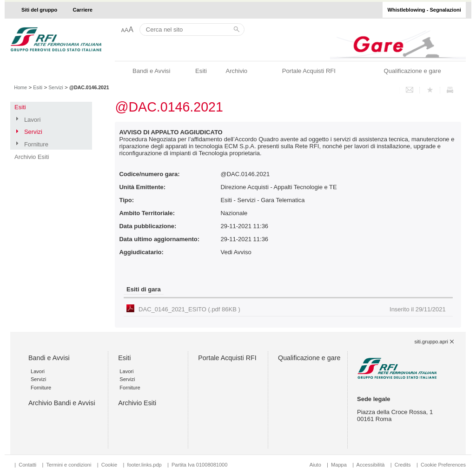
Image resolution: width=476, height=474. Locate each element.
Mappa (339, 465)
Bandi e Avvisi (151, 71)
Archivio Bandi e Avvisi (62, 403)
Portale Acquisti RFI (309, 71)
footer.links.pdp (144, 465)
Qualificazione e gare (412, 71)
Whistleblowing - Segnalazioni (424, 10)
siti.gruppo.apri (431, 342)
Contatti (27, 465)
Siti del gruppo (39, 10)
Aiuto (315, 465)
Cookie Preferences (443, 465)
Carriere (83, 10)
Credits (403, 465)
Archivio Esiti (32, 157)
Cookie (109, 465)
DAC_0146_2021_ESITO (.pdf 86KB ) (292, 309)
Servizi (56, 87)
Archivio (236, 71)
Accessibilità (371, 465)
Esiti (201, 71)
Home (20, 87)
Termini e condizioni (69, 465)
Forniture (36, 144)
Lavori (32, 120)
